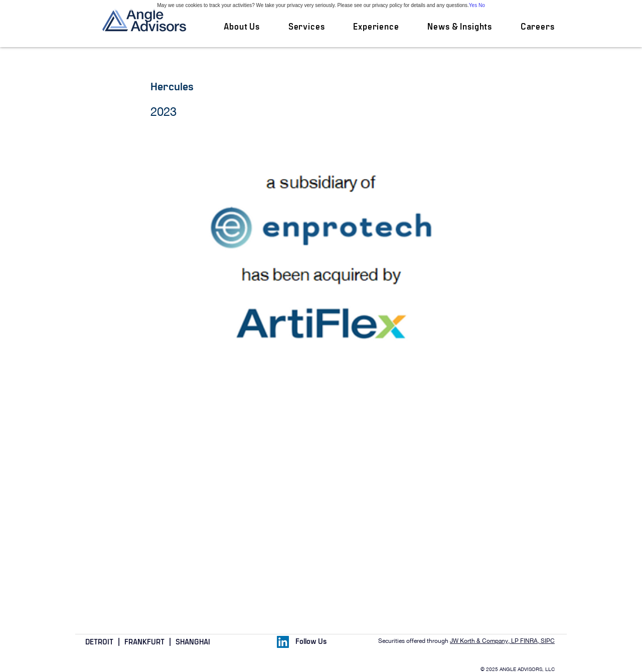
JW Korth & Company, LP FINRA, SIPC (502, 641)
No (482, 5)
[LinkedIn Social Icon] (283, 642)
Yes (473, 5)
